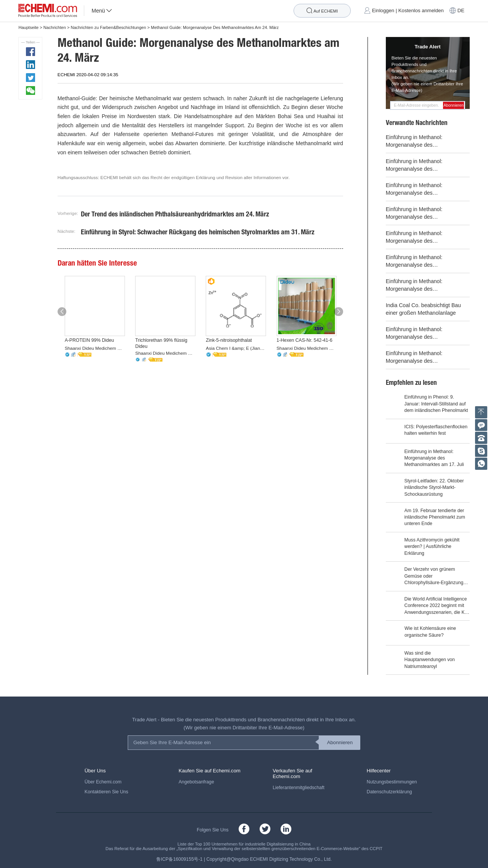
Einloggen (383, 11)
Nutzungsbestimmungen (392, 782)
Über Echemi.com (103, 782)
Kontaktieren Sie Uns (107, 792)
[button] (62, 311)
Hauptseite (28, 27)
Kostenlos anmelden (421, 11)
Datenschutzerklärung (389, 792)
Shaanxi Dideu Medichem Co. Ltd (95, 348)
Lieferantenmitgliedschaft (299, 788)
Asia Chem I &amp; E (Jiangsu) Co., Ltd (236, 348)
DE (461, 11)
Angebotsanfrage (196, 782)
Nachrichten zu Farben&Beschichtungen (108, 27)
